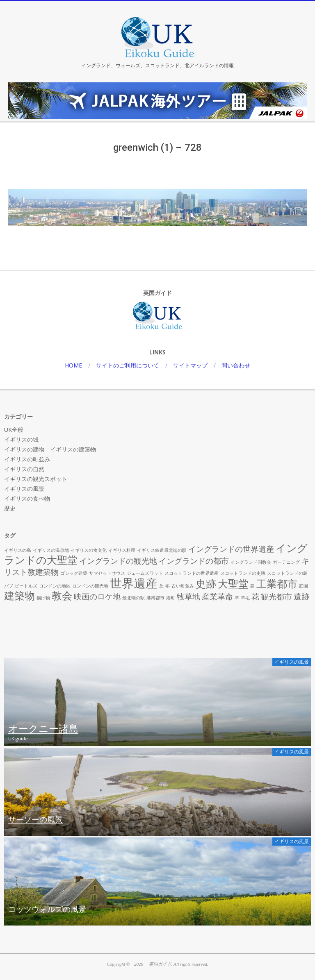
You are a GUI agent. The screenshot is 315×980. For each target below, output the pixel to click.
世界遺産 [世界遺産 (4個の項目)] (134, 583)
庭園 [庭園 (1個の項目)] (304, 586)
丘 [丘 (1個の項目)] (161, 586)
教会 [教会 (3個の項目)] (62, 595)
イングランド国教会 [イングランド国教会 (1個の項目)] (251, 562)
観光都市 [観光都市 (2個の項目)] (276, 597)
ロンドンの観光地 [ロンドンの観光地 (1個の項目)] (90, 586)
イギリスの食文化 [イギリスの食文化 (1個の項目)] (89, 550)
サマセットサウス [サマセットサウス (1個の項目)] (107, 573)
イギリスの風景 (24, 489)
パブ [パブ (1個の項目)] (9, 586)
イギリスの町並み (27, 459)
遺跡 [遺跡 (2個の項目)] (301, 597)
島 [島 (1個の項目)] (252, 586)
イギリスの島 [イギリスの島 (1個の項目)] (18, 550)
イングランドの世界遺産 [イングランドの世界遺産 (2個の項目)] (231, 549)
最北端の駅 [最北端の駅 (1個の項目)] (134, 598)
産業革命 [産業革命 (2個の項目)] (217, 597)
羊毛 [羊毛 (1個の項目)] (245, 598)
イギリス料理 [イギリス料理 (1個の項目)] (122, 550)
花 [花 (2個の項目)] (255, 597)
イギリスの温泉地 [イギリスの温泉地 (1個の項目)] (51, 550)
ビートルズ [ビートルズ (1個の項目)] (26, 586)
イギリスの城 (21, 439)
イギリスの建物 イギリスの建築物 (50, 449)
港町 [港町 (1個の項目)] (171, 598)
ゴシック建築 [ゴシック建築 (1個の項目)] (74, 573)
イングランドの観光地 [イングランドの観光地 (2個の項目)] (118, 561)
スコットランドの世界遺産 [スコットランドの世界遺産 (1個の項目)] (192, 573)
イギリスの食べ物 (27, 498)
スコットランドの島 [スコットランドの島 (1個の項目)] (287, 573)
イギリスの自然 (24, 469)
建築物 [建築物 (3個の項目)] (19, 595)
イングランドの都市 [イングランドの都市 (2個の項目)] (194, 561)
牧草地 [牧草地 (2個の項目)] (188, 597)
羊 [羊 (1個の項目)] (237, 598)
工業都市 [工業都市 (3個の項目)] (277, 584)
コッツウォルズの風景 (47, 910)
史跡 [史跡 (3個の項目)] (206, 584)
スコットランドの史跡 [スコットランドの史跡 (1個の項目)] (243, 573)
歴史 (10, 508)
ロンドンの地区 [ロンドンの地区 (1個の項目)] (55, 586)
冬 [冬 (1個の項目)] (168, 586)
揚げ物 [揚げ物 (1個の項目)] (43, 598)
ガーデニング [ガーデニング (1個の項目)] (286, 562)
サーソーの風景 (35, 820)
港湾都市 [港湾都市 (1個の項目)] (155, 598)
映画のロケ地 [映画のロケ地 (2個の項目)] (97, 597)
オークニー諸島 (43, 729)
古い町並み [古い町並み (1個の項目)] (183, 586)
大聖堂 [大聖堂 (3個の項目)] (233, 584)
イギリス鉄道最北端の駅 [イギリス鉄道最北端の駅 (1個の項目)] (162, 550)
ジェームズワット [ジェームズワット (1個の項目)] (145, 573)
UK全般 (14, 430)
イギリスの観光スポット (36, 479)
